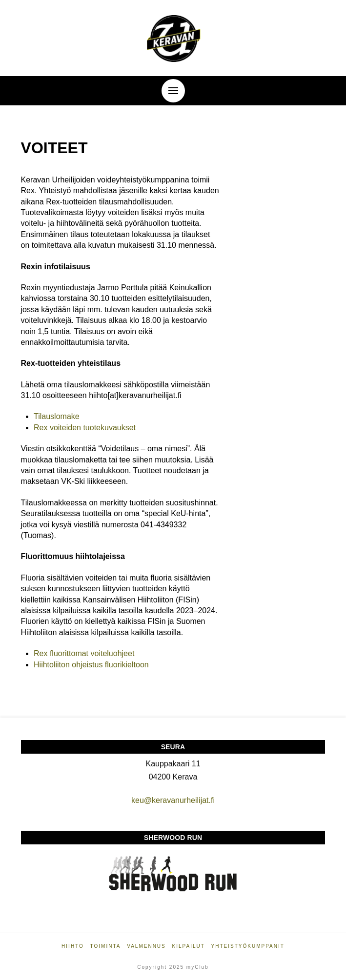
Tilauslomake (57, 416)
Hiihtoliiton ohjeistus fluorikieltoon (91, 665)
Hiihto (73, 946)
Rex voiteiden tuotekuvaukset (85, 428)
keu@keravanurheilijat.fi (173, 800)
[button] (173, 91)
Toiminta (106, 946)
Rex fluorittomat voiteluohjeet (84, 653)
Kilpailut (189, 946)
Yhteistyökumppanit (248, 946)
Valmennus (146, 946)
